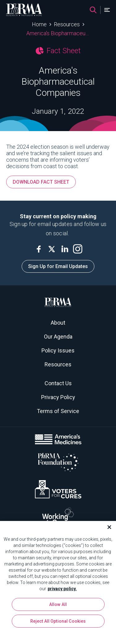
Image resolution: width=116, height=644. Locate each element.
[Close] (107, 529)
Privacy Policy (58, 397)
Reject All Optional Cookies (58, 623)
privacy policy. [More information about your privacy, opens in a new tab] (62, 591)
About (58, 323)
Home (39, 24)
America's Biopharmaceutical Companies (58, 33)
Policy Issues (58, 350)
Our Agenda (58, 337)
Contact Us (58, 383)
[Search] (93, 10)
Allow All (58, 607)
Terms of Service (58, 411)
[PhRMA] (24, 10)
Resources (67, 24)
